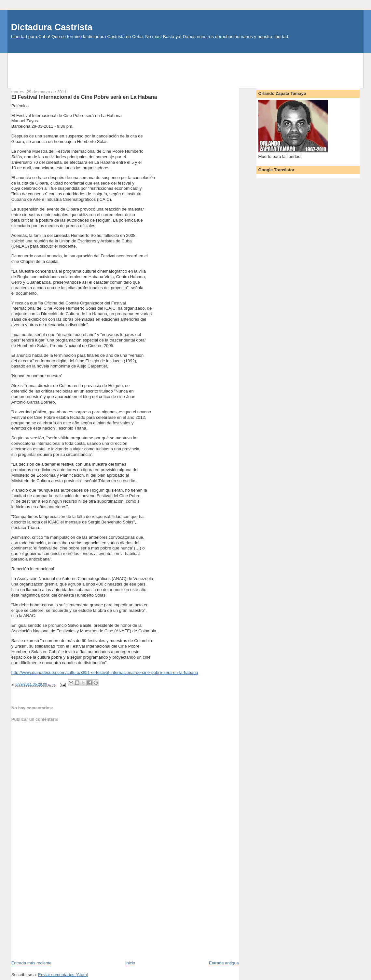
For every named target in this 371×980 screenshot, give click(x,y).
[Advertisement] (185, 68)
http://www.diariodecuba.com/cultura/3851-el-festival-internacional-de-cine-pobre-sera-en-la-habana (105, 672)
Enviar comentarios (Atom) (63, 975)
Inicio (130, 963)
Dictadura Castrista (52, 27)
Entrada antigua (224, 963)
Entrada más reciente (32, 963)
